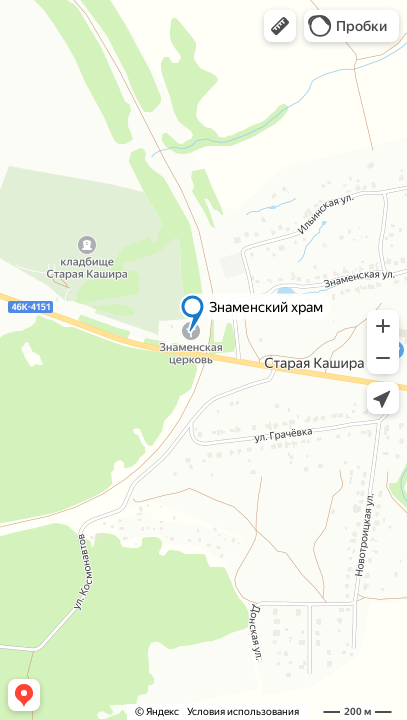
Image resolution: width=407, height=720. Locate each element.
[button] (280, 26)
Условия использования (243, 711)
